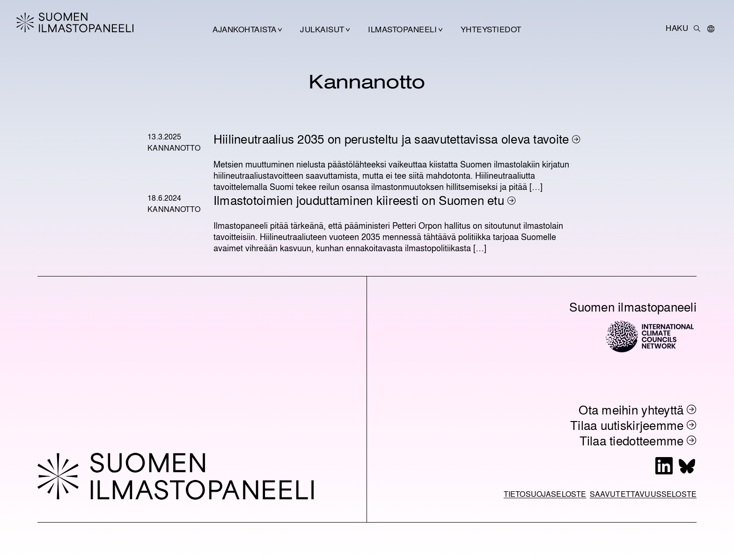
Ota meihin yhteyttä (631, 409)
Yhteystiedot (491, 29)
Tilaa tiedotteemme (632, 440)
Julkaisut (322, 29)
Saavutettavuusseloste (643, 494)
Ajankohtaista (244, 29)
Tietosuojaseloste (545, 494)
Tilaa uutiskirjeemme (627, 425)
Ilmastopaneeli (402, 29)
